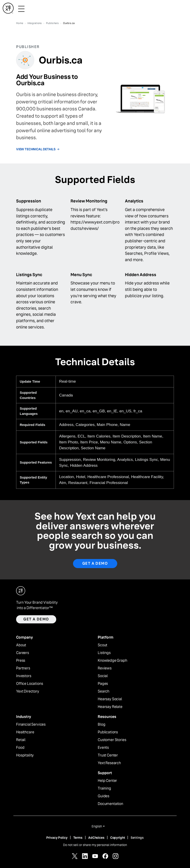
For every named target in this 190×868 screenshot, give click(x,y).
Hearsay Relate (110, 707)
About (21, 645)
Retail (21, 740)
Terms (78, 838)
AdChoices (96, 838)
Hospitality (25, 755)
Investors (24, 676)
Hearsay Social (110, 699)
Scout (102, 645)
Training (104, 788)
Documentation (110, 804)
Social (103, 676)
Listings (104, 653)
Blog (101, 725)
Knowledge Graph (112, 661)
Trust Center (108, 755)
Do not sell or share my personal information (95, 845)
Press (21, 661)
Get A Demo (95, 563)
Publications (108, 732)
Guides (104, 796)
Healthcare (25, 732)
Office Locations (29, 684)
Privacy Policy (57, 838)
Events (103, 748)
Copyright (118, 838)
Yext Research (109, 763)
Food (20, 748)
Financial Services (31, 725)
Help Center (107, 781)
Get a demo (36, 619)
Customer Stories (112, 740)
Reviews (105, 668)
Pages (103, 684)
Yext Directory (28, 691)
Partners (23, 668)
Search (104, 691)
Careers (23, 653)
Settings (137, 838)
